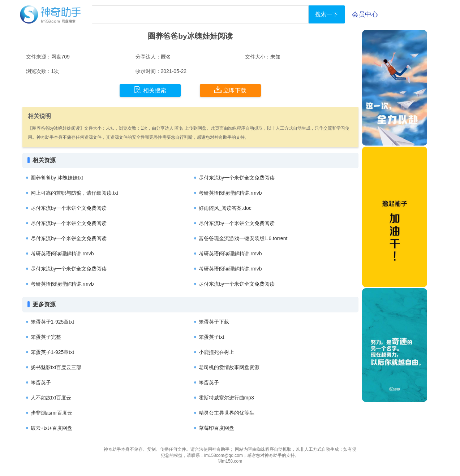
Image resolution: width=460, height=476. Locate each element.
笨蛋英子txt (212, 337)
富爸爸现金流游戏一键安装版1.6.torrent (243, 238)
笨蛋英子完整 (46, 337)
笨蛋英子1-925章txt (53, 322)
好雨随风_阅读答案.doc (225, 208)
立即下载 (230, 90)
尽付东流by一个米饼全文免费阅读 (237, 178)
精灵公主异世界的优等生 (227, 413)
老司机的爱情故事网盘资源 (229, 367)
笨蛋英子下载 (214, 322)
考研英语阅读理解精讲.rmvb (230, 193)
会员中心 (365, 14)
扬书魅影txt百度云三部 (56, 367)
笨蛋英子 (41, 382)
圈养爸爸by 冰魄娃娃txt (57, 178)
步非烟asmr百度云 (51, 413)
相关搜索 (150, 90)
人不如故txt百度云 (51, 398)
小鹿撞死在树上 (216, 352)
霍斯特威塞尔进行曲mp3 (226, 398)
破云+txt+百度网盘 (51, 428)
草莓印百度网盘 (216, 428)
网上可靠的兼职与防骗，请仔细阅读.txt (75, 193)
